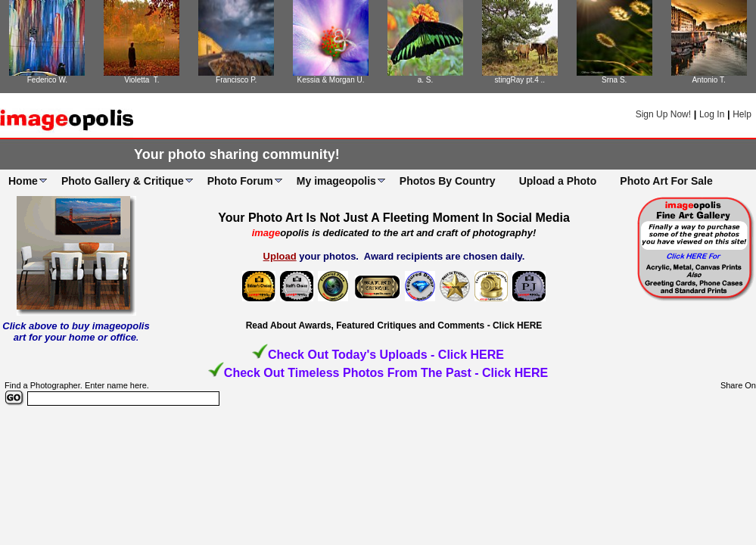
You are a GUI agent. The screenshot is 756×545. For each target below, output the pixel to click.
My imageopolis (336, 181)
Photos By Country (448, 181)
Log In (712, 114)
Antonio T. (708, 80)
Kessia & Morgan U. (331, 80)
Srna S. (614, 80)
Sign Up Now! (663, 114)
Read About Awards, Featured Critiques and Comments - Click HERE (394, 325)
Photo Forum (240, 181)
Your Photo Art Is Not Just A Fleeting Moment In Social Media (394, 218)
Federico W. (47, 80)
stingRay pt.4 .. (520, 80)
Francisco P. (236, 80)
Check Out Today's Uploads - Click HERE (386, 355)
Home (23, 181)
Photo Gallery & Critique (123, 181)
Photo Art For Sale (666, 181)
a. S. (426, 80)
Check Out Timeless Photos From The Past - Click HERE (386, 373)
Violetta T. (142, 80)
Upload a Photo (558, 181)
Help (742, 114)
